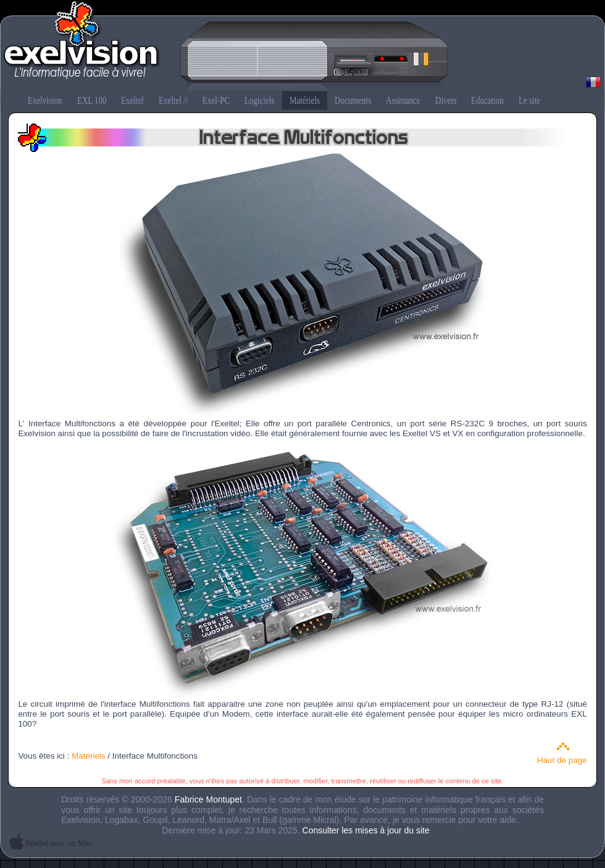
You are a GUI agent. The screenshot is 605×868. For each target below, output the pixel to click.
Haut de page (562, 760)
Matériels (89, 756)
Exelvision (302, 47)
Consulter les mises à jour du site (366, 830)
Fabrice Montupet (208, 799)
